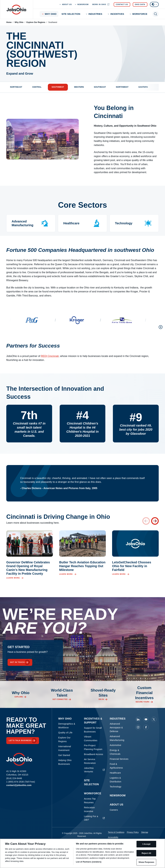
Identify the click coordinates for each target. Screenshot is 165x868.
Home (9, 22)
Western (79, 87)
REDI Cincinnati (50, 356)
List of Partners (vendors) (89, 862)
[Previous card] (146, 521)
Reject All (146, 853)
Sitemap (145, 832)
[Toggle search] (156, 14)
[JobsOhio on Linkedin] (138, 719)
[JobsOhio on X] (154, 719)
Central (37, 87)
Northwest (122, 87)
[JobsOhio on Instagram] (138, 727)
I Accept (146, 844)
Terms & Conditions (116, 832)
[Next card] (155, 521)
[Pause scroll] (161, 327)
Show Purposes (146, 862)
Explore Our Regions (36, 22)
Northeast (16, 87)
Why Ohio (19, 22)
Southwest (58, 87)
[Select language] (154, 4)
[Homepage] (17, 10)
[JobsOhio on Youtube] (146, 719)
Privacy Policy (133, 832)
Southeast (100, 87)
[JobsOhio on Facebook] (146, 727)
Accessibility (113, 837)
